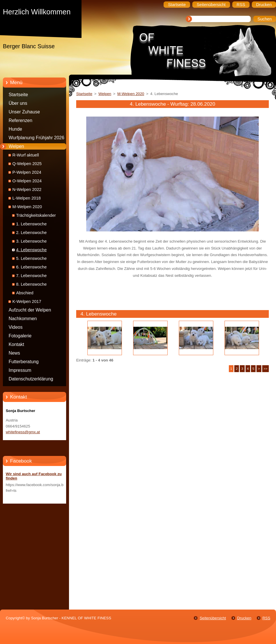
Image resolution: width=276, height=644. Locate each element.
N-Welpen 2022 (27, 189)
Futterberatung (24, 362)
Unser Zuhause (24, 112)
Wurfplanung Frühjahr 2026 (37, 138)
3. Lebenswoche (31, 241)
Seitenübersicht (213, 618)
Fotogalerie (20, 336)
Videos (16, 327)
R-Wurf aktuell (26, 155)
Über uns (18, 103)
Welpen (16, 146)
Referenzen (20, 120)
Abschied (25, 293)
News (14, 353)
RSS (266, 618)
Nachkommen (23, 319)
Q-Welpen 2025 (27, 164)
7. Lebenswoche (31, 276)
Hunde (15, 129)
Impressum (20, 370)
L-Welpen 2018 (27, 198)
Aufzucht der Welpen (30, 310)
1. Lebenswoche (31, 224)
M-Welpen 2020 (27, 207)
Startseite (18, 95)
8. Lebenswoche (31, 284)
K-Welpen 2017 (27, 301)
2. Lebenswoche (31, 233)
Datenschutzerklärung (31, 379)
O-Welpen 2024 (27, 181)
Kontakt (16, 344)
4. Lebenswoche (31, 250)
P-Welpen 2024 (27, 172)
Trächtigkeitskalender (36, 215)
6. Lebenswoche (31, 267)
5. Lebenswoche (31, 258)
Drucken (244, 618)
